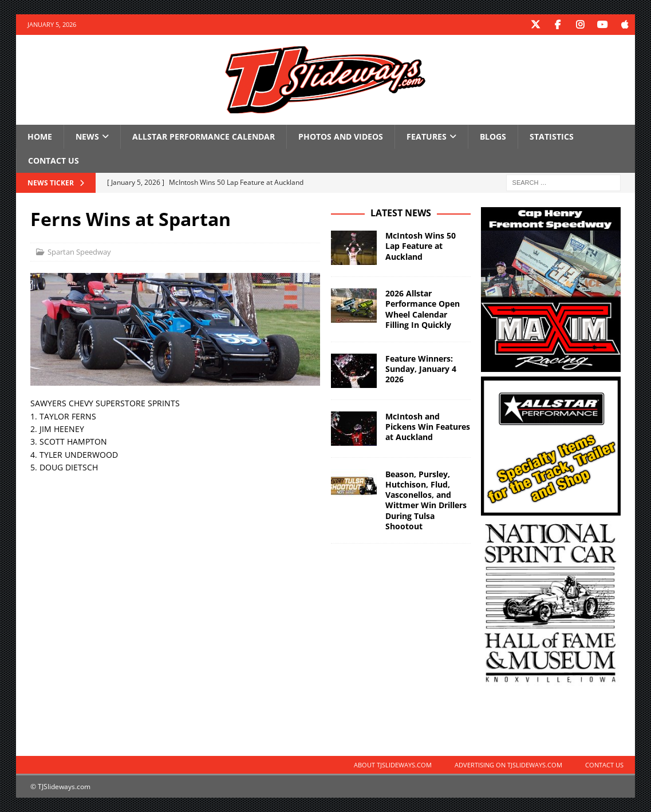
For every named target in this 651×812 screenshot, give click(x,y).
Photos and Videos (341, 136)
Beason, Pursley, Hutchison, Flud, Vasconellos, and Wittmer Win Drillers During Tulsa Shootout (426, 500)
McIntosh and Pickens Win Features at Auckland (428, 426)
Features (427, 136)
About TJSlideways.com (393, 765)
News (87, 136)
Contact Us (54, 160)
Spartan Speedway (79, 251)
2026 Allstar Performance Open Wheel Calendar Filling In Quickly (423, 309)
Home (40, 136)
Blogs (493, 136)
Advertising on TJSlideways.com (508, 765)
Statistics (552, 136)
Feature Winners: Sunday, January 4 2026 (421, 368)
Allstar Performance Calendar (204, 136)
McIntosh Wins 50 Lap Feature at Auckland (421, 246)
